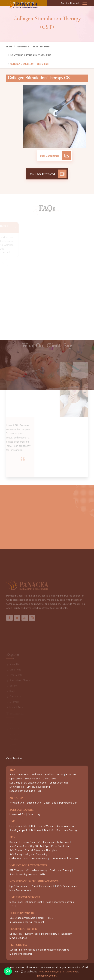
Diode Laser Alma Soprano (59, 902)
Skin (12, 838)
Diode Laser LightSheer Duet (26, 902)
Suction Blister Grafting (22, 950)
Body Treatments (22, 913)
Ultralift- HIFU (46, 918)
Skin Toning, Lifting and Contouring (29, 854)
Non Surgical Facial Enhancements (34, 882)
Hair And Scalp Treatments (28, 866)
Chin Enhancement (68, 886)
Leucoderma (18, 945)
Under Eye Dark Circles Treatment (28, 858)
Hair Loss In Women (42, 826)
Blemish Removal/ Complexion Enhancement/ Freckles (39, 842)
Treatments (23, 47)
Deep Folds (50, 803)
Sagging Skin (34, 803)
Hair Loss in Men (19, 826)
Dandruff (49, 830)
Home (9, 47)
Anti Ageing (17, 798)
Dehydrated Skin (68, 803)
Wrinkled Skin (17, 803)
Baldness (36, 830)
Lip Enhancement (19, 886)
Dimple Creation (18, 938)
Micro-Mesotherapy (36, 870)
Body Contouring (22, 810)
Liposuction (16, 934)
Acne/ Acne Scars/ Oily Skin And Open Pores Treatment (40, 846)
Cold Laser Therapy (61, 870)
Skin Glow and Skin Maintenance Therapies (33, 850)
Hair (12, 822)
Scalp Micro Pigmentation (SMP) (27, 874)
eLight (13, 906)
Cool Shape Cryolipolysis (22, 918)
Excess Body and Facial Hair (25, 791)
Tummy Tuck (31, 934)
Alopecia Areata (65, 826)
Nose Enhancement (20, 890)
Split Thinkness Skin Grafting (54, 950)
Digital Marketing (67, 971)
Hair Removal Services (25, 898)
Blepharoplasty (49, 934)
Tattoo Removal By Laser (64, 858)
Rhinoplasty (66, 934)
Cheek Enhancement (43, 886)
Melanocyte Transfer (21, 954)
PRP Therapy (16, 870)
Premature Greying (67, 830)
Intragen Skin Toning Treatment (27, 922)
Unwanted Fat (17, 814)
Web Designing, (48, 971)
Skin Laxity (34, 814)
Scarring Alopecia (19, 830)
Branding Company (47, 976)
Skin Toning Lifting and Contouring (31, 55)
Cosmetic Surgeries (23, 929)
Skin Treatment (41, 47)
